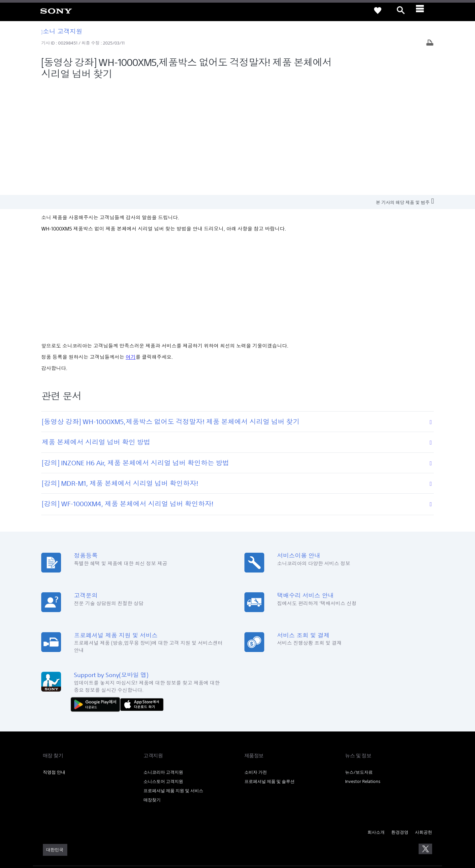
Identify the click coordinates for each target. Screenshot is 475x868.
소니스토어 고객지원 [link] (163, 672)
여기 (131, 247)
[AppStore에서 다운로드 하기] (142, 594)
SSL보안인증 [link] (149, 770)
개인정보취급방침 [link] (76, 770)
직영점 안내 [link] (54, 662)
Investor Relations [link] (363, 672)
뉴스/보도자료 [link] (359, 662)
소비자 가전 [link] (256, 662)
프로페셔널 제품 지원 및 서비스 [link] (173, 681)
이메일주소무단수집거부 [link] (115, 770)
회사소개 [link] (376, 722)
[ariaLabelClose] (424, 11)
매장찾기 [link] (152, 690)
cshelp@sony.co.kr (133, 833)
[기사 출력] (430, 43)
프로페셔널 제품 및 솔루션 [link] (269, 672)
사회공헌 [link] (424, 722)
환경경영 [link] (400, 722)
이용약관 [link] (50, 770)
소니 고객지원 (62, 31)
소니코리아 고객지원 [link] (163, 662)
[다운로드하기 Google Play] (97, 594)
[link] (56, 11)
